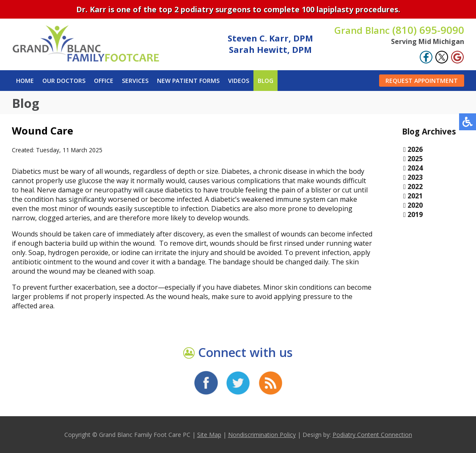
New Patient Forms (188, 81)
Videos (239, 81)
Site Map (209, 435)
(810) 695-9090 (399, 30)
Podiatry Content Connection (372, 435)
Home (25, 81)
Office (104, 81)
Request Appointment (422, 81)
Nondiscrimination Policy (262, 435)
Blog (266, 81)
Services (135, 81)
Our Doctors (64, 81)
